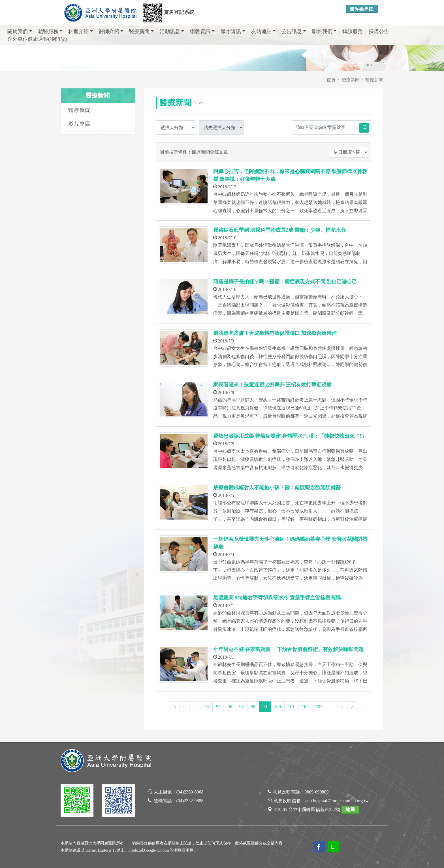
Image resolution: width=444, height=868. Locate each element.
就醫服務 (50, 31)
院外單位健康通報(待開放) (37, 39)
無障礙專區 (362, 9)
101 (291, 707)
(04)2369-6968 (190, 792)
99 (265, 707)
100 (277, 707)
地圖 (350, 810)
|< (174, 707)
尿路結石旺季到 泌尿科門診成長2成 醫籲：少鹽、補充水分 (279, 230)
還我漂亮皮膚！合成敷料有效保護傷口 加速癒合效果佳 (275, 333)
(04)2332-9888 (190, 801)
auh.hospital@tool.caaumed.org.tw (337, 801)
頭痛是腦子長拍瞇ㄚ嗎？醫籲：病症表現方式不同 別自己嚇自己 (285, 282)
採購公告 (379, 31)
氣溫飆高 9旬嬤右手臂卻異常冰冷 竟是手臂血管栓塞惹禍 (277, 598)
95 (218, 707)
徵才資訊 (233, 31)
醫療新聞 (141, 31)
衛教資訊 (202, 31)
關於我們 (20, 31)
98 (253, 707)
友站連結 (263, 31)
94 (207, 707)
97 (242, 707)
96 (230, 707)
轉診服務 (353, 31)
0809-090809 (316, 792)
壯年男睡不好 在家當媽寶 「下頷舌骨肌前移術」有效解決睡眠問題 (288, 649)
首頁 (331, 80)
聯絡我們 (324, 31)
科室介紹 (81, 31)
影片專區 (80, 124)
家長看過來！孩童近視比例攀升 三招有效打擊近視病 (273, 385)
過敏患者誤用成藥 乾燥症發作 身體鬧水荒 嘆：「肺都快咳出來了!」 (290, 436)
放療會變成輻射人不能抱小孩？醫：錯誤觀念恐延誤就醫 (277, 488)
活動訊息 (172, 31)
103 (319, 707)
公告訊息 (294, 31)
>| (353, 707)
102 (305, 707)
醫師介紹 (111, 31)
